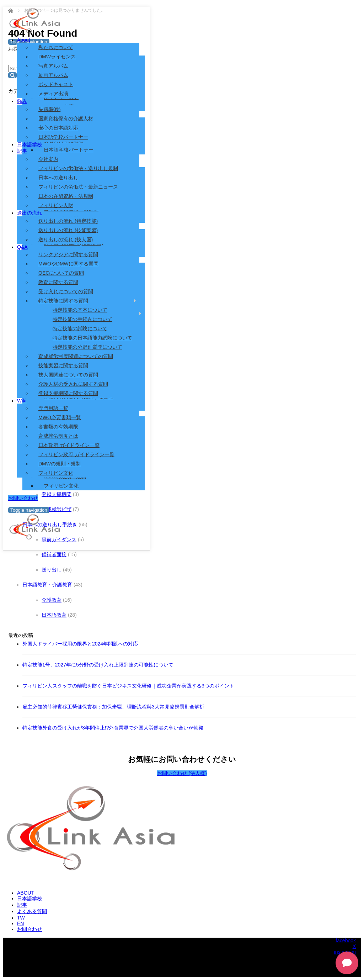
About (24, 40)
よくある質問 (32, 911)
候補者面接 (54, 554)
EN (20, 923)
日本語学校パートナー (63, 137)
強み (22, 101)
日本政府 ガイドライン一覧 (69, 445)
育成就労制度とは (58, 436)
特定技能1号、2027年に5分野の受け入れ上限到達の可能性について (98, 665)
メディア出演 (53, 94)
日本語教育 (54, 615)
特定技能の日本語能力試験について (92, 338)
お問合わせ (30, 929)
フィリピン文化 (61, 486)
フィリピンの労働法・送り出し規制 (78, 168)
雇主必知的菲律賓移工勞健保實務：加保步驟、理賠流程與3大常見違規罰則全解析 (113, 707)
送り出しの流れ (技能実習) (68, 230)
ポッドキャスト (56, 84)
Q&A (22, 247)
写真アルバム (53, 66)
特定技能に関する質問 (63, 301)
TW (21, 918)
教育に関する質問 (58, 282)
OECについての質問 (61, 273)
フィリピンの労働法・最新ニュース (78, 187)
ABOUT (26, 893)
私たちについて (56, 47)
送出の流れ (30, 213)
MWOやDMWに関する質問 (68, 264)
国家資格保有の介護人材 (66, 118)
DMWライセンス (57, 57)
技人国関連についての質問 (68, 375)
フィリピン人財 (56, 205)
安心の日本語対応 (58, 128)
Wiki (22, 401)
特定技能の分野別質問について (87, 347)
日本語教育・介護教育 (47, 585)
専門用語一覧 (53, 408)
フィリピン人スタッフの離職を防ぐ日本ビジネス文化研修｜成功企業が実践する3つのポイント (128, 686)
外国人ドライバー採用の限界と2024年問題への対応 (80, 644)
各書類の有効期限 (58, 427)
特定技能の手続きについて (82, 319)
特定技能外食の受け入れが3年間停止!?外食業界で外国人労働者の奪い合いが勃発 (113, 728)
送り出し (52, 570)
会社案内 (48, 159)
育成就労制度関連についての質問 (76, 356)
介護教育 (52, 600)
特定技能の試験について (80, 328)
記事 (22, 151)
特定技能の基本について (80, 310)
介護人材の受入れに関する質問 (73, 384)
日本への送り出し (58, 178)
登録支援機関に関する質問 (68, 393)
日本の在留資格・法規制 (66, 196)
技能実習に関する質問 (63, 365)
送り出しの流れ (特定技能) (68, 221)
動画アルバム (53, 75)
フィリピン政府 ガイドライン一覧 (76, 454)
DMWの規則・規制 (60, 464)
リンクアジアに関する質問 (68, 254)
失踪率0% (49, 109)
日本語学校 (30, 144)
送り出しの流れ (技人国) (66, 239)
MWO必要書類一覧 (60, 417)
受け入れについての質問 (66, 291)
